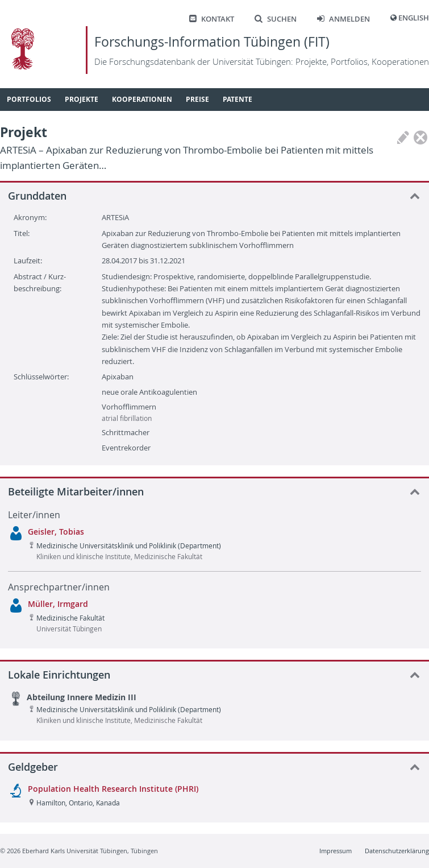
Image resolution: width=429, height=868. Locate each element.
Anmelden (343, 19)
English (414, 18)
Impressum (336, 851)
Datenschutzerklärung (397, 851)
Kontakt (212, 19)
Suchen (276, 19)
